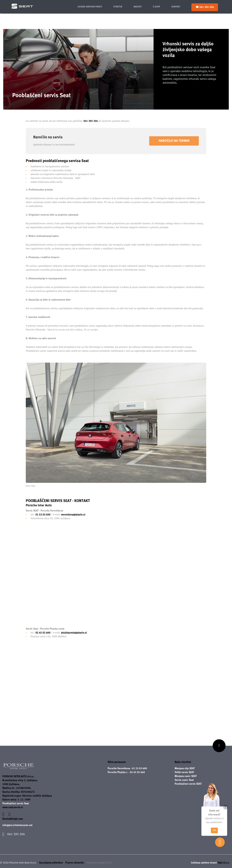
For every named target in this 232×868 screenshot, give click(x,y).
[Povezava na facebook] (4, 815)
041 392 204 (91, 121)
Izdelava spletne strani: (210, 863)
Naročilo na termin (174, 141)
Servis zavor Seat (184, 780)
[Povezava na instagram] (9, 815)
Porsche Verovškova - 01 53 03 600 (127, 768)
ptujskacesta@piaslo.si (74, 633)
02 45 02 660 (43, 633)
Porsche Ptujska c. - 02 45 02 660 (126, 772)
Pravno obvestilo (75, 863)
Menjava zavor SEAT (186, 776)
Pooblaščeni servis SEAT (188, 784)
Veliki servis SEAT (184, 772)
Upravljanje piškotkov (51, 863)
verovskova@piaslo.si (73, 515)
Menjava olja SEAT (185, 768)
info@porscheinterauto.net (17, 825)
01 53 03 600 (43, 515)
